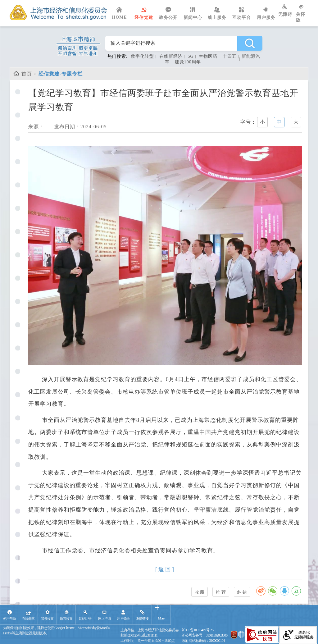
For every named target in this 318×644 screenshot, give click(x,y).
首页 (27, 74)
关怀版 (302, 13)
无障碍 (287, 11)
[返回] (165, 569)
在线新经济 (171, 56)
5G (191, 56)
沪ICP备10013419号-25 (198, 630)
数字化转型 (142, 56)
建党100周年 (188, 62)
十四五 (230, 56)
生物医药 (208, 56)
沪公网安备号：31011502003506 (204, 635)
